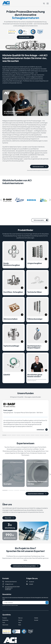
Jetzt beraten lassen (39, 168)
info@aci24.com (9, 578)
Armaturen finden (25, 37)
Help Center (5, 619)
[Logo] (6, 3)
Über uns (20, 612)
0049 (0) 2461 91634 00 (11, 576)
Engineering (5, 614)
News (20, 619)
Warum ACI (9, 519)
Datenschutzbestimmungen (13, 599)
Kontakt (36, 614)
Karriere (20, 614)
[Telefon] (44, 3)
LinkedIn (31, 578)
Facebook (31, 576)
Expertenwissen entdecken (37, 495)
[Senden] (47, 597)
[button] (46, 3)
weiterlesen (42, 431)
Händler (36, 612)
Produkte (5, 612)
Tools (4, 617)
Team (20, 617)
